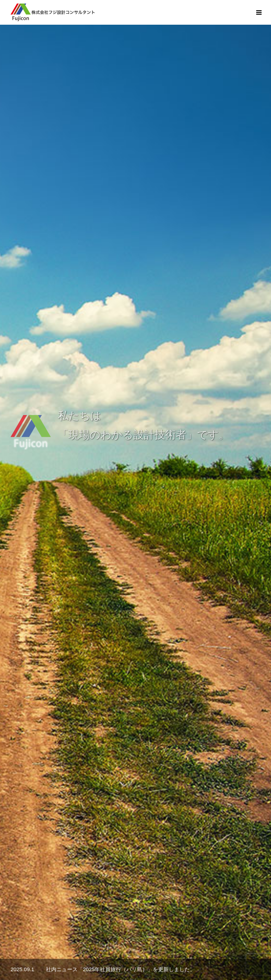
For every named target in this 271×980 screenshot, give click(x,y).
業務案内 (81, 948)
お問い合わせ (195, 948)
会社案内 (48, 948)
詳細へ (119, 556)
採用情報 (157, 948)
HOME (17, 948)
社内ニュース (119, 948)
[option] (135, 139)
